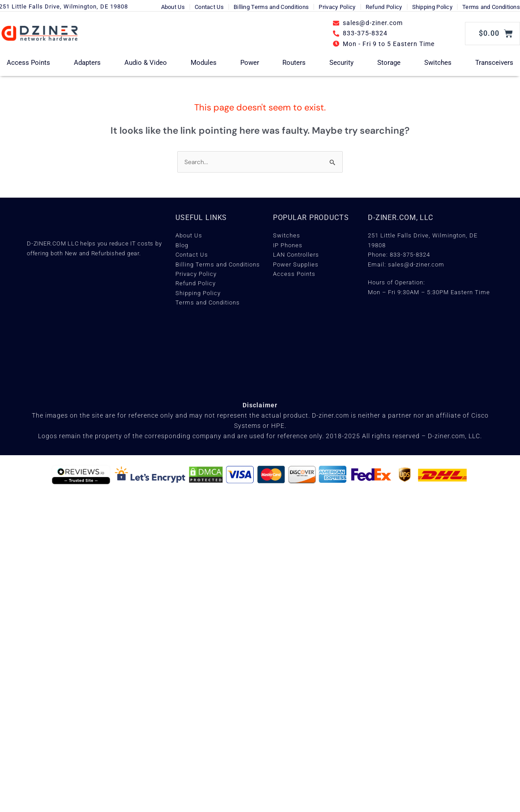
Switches (438, 63)
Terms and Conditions (491, 7)
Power (250, 63)
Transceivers (494, 63)
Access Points (28, 63)
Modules (204, 63)
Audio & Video (146, 63)
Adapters (87, 63)
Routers (294, 63)
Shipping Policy (433, 7)
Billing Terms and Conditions (271, 7)
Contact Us (209, 7)
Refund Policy (384, 7)
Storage (389, 63)
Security (341, 63)
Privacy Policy (337, 7)
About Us (173, 7)
